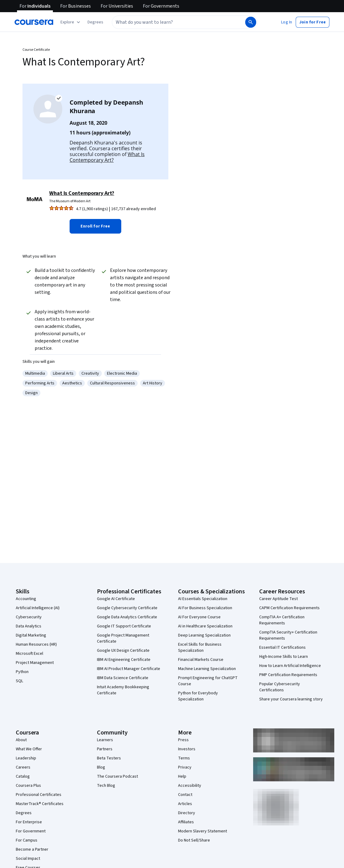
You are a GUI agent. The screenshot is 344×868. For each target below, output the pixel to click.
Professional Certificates (39, 795)
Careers (23, 767)
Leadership (26, 758)
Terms (184, 758)
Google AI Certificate (116, 599)
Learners (105, 740)
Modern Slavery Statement (203, 831)
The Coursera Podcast (117, 776)
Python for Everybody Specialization (198, 696)
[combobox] (172, 22)
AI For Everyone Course (199, 617)
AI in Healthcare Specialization (205, 626)
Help (182, 776)
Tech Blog (106, 786)
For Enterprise (29, 822)
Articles (185, 804)
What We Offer (29, 749)
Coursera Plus (28, 786)
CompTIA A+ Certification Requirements (282, 620)
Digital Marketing (31, 635)
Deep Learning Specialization (204, 635)
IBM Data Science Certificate (123, 678)
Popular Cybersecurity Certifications (280, 687)
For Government (31, 831)
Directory (187, 813)
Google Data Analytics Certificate (127, 617)
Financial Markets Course (201, 660)
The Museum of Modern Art (70, 201)
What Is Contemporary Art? (107, 157)
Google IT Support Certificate (124, 626)
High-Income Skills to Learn (284, 657)
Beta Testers (109, 758)
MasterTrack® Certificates (40, 804)
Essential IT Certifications (282, 648)
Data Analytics (29, 626)
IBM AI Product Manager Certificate (129, 669)
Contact (185, 795)
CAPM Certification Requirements (289, 608)
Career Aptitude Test (279, 599)
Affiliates (186, 822)
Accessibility (190, 786)
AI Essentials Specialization (203, 599)
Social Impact (28, 859)
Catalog (23, 776)
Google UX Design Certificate (123, 651)
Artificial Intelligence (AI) (38, 608)
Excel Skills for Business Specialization (200, 648)
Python (22, 672)
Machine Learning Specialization (207, 669)
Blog (101, 767)
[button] (95, 22)
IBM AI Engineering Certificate (124, 660)
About (21, 740)
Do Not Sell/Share (194, 840)
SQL (19, 681)
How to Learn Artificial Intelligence (290, 666)
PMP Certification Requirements (288, 675)
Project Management (35, 663)
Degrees (24, 813)
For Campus (27, 840)
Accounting (26, 599)
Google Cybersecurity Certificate (127, 608)
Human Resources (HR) (36, 644)
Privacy (185, 767)
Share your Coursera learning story (291, 699)
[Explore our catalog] (71, 22)
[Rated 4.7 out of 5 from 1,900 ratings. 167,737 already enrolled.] (115, 209)
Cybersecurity (29, 617)
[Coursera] (34, 22)
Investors (187, 749)
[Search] (251, 22)
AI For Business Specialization (205, 608)
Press (183, 740)
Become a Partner (32, 849)
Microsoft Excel (29, 654)
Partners (105, 749)
